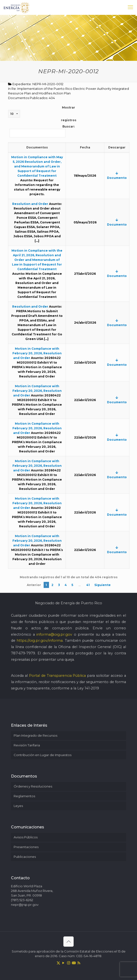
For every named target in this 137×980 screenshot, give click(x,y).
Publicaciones (25, 857)
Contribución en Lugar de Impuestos (43, 755)
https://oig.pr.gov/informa (40, 641)
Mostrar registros (42, 114)
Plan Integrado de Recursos (35, 735)
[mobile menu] (130, 7)
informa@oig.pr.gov (54, 634)
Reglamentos (24, 796)
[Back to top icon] (68, 942)
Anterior (34, 585)
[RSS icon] (79, 963)
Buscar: (42, 131)
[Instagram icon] (69, 963)
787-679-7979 (23, 653)
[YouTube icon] (64, 963)
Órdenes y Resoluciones (33, 786)
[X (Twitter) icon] (58, 963)
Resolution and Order (30, 204)
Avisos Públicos (26, 837)
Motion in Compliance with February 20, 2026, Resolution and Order (37, 353)
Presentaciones (26, 847)
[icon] (74, 963)
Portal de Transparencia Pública (58, 676)
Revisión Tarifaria (27, 745)
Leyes (18, 806)
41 (88, 585)
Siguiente (103, 585)
